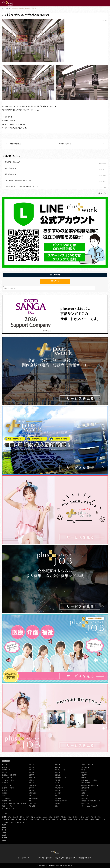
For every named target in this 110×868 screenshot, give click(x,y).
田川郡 (17, 822)
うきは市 (19, 820)
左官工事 (31, 772)
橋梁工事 (5, 793)
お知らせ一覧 (102, 193)
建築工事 (31, 765)
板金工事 (84, 775)
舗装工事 (58, 790)
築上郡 (81, 820)
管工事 (83, 770)
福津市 (82, 817)
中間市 (22, 817)
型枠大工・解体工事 (87, 765)
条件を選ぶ (55, 281)
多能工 (4, 796)
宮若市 (48, 820)
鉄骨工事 (31, 767)
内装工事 (58, 780)
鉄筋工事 (5, 767)
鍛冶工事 (58, 767)
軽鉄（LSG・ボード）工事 (89, 780)
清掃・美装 (85, 796)
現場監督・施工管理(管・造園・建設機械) (14, 803)
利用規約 (50, 858)
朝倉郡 (92, 820)
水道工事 (5, 790)
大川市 (12, 820)
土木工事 (5, 765)
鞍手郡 (22, 822)
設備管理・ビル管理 (8, 788)
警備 (30, 801)
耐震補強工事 (32, 793)
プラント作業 (6, 798)
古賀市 (87, 817)
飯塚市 (53, 820)
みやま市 (31, 820)
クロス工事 (5, 783)
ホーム (20, 858)
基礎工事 (58, 765)
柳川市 (37, 820)
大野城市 (63, 817)
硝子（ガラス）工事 (61, 778)
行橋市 (27, 817)
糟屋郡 (97, 820)
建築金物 (58, 775)
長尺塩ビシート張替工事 (9, 775)
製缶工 (57, 796)
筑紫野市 (57, 817)
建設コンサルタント (8, 806)
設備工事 (58, 785)
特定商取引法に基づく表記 (75, 858)
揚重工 (83, 793)
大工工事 (31, 783)
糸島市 (45, 817)
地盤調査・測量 (7, 801)
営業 (56, 806)
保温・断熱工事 (86, 783)
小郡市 (25, 820)
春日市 (33, 817)
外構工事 (84, 778)
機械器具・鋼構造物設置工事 (90, 785)
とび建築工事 (6, 770)
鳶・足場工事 (85, 767)
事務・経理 (32, 806)
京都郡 (86, 820)
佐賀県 (4, 825)
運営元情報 (88, 858)
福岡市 (10, 817)
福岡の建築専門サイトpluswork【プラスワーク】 (50, 865)
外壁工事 (5, 772)
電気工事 (31, 788)
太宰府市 (39, 817)
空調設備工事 (32, 785)
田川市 (64, 820)
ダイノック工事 (7, 785)
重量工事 (31, 790)
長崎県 (4, 827)
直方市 (59, 820)
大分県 (4, 833)
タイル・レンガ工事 (8, 780)
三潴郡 (11, 822)
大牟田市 (6, 820)
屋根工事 (31, 775)
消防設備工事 (85, 788)
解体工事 (31, 770)
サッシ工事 (32, 778)
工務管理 (58, 803)
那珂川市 (76, 817)
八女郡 (6, 822)
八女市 (43, 820)
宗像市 (70, 817)
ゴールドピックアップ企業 (89, 806)
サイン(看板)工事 (7, 778)
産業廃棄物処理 (33, 798)
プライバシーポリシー (30, 858)
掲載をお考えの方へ (60, 858)
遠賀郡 (76, 820)
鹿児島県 (5, 838)
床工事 (57, 783)
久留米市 (94, 817)
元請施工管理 (32, 803)
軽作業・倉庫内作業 (61, 801)
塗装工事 (58, 772)
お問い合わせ (42, 858)
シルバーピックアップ (9, 809)
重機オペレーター (87, 798)
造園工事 (31, 780)
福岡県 (4, 817)
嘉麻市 (70, 820)
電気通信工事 (59, 788)
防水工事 (84, 772)
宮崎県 (4, 835)
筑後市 (100, 817)
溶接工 (31, 796)
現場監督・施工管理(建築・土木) (91, 801)
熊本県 (4, 830)
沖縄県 (4, 840)
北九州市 (16, 817)
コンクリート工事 (60, 770)
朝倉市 (51, 817)
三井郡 (103, 820)
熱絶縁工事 (58, 798)
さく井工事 (58, 793)
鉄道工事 (84, 790)
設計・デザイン (86, 803)
